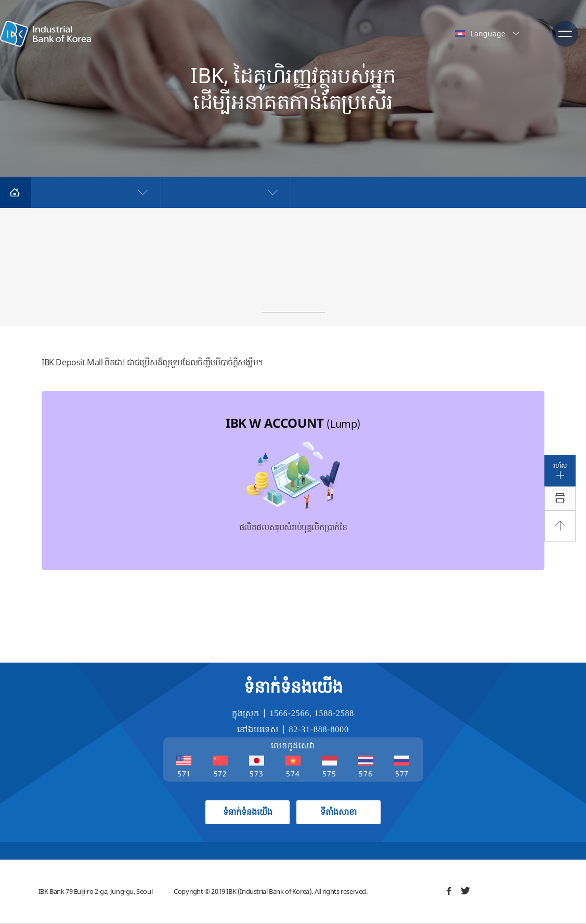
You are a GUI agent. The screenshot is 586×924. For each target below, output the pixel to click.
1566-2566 (289, 713)
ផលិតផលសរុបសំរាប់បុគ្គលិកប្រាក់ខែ (293, 473)
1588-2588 (335, 713)
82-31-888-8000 (319, 729)
